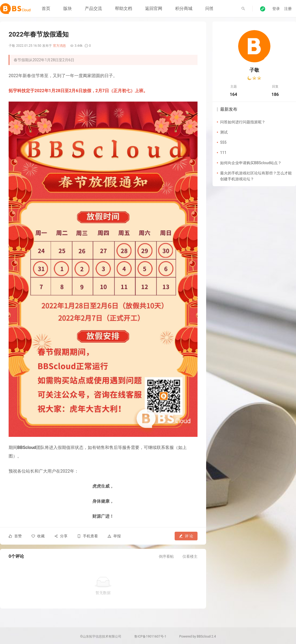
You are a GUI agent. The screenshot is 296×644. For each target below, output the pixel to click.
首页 (46, 8)
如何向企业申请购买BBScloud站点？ (251, 163)
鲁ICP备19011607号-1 (150, 636)
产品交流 (93, 8)
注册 (288, 9)
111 (223, 153)
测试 (224, 132)
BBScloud (204, 636)
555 (223, 142)
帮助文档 (124, 8)
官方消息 (59, 46)
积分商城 (184, 8)
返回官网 (154, 8)
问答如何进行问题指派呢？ (243, 122)
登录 (276, 9)
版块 (68, 8)
